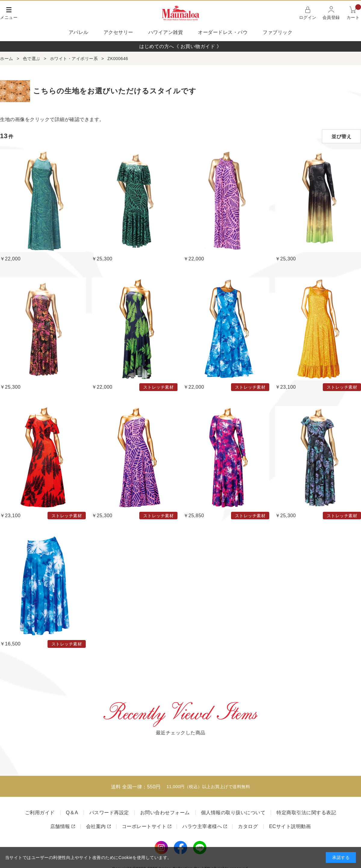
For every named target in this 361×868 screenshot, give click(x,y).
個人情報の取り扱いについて (233, 813)
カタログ (248, 826)
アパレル (79, 32)
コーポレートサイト (144, 826)
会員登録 (331, 17)
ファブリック (278, 32)
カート (354, 12)
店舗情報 (60, 826)
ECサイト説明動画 (290, 826)
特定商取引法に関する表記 (306, 813)
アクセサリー (118, 32)
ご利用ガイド (40, 813)
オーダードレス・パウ (223, 32)
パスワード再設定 (109, 813)
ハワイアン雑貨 (166, 32)
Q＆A (72, 813)
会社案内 (96, 826)
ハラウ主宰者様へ (202, 826)
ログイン (308, 17)
